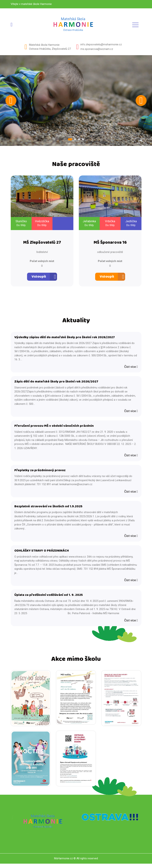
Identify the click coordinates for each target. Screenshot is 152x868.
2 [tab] (75, 140)
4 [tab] (82, 140)
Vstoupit (39, 277)
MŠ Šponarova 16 (110, 243)
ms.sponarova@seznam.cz (97, 49)
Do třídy (21, 226)
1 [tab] (71, 140)
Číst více (131, 368)
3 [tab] (79, 140)
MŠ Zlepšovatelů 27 (42, 243)
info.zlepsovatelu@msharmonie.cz (101, 44)
